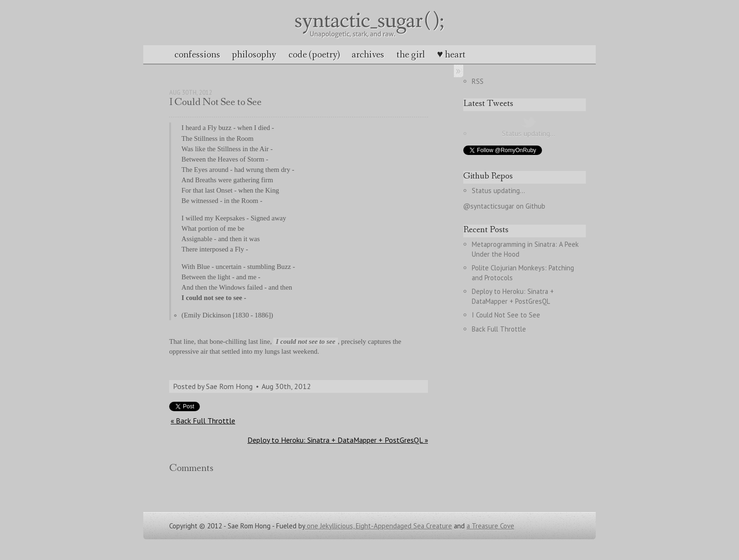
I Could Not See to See (506, 315)
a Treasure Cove (490, 526)
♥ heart (451, 55)
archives (368, 55)
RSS (478, 81)
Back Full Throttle (499, 329)
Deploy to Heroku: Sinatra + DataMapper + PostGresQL (514, 296)
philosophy (254, 55)
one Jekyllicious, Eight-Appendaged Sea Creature (378, 526)
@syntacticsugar (489, 206)
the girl (411, 55)
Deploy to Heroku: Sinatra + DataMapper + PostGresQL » (338, 440)
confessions (197, 55)
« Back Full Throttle (203, 421)
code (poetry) (314, 55)
